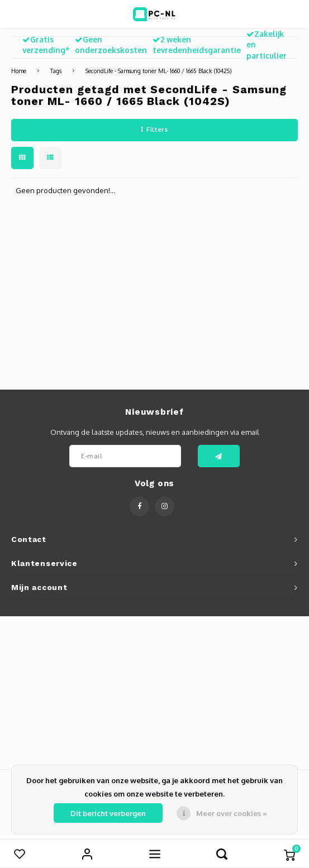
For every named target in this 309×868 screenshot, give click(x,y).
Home (19, 71)
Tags (56, 71)
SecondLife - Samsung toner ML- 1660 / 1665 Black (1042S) (158, 71)
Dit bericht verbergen (108, 813)
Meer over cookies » (231, 813)
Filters (154, 130)
